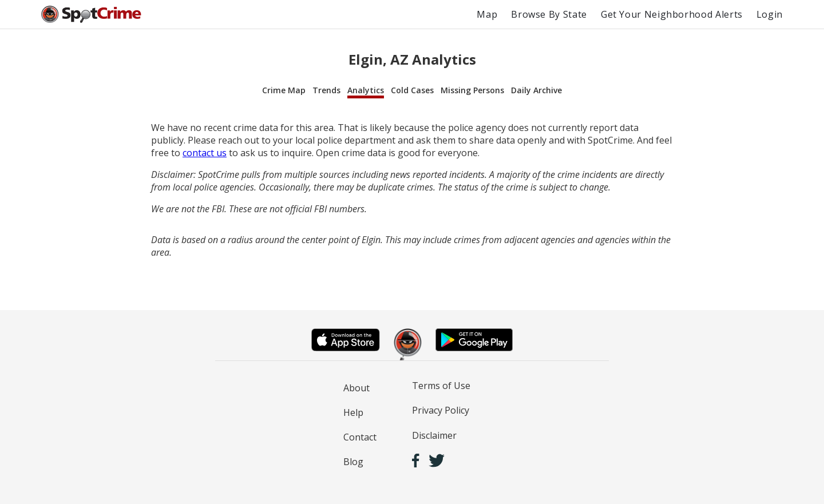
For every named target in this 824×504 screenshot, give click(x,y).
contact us (205, 153)
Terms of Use (441, 386)
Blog (353, 462)
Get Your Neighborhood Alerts (672, 14)
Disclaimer (434, 435)
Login (770, 14)
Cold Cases (412, 90)
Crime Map (284, 90)
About (356, 388)
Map (487, 14)
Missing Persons (472, 90)
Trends (326, 90)
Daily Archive (536, 90)
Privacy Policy (441, 410)
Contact (360, 437)
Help (353, 412)
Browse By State (549, 14)
